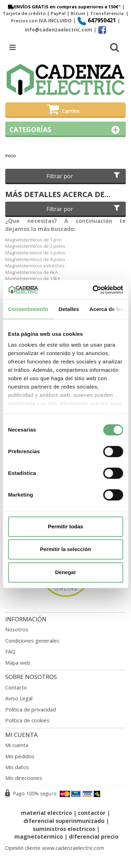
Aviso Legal (19, 698)
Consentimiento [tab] (28, 309)
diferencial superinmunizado (64, 821)
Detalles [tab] (69, 309)
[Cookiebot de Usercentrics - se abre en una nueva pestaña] (93, 290)
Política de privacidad (31, 709)
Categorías (65, 130)
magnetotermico (39, 837)
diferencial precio (94, 837)
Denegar (65, 572)
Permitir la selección (66, 549)
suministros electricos (64, 829)
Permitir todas (65, 526)
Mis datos (17, 767)
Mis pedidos (20, 756)
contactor (92, 813)
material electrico (46, 813)
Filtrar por (84, 176)
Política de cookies (27, 720)
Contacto (16, 687)
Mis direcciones (24, 778)
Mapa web (18, 663)
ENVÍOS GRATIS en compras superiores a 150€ (63, 7)
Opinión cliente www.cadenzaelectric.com (55, 848)
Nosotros (17, 629)
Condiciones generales (32, 641)
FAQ (10, 651)
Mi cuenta (17, 745)
